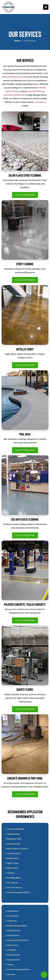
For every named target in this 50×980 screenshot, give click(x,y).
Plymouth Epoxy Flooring (17, 77)
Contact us (40, 102)
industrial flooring (36, 91)
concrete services (12, 95)
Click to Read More (25, 195)
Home (17, 41)
